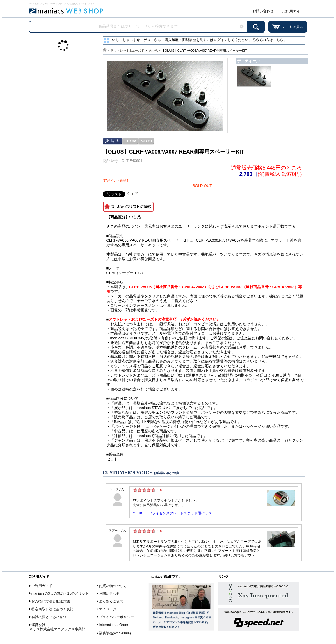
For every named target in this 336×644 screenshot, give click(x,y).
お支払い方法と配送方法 (51, 601)
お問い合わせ (263, 11)
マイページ (108, 609)
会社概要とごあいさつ (49, 617)
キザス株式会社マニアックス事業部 (57, 629)
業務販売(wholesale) (115, 633)
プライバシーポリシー (116, 617)
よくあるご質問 (111, 601)
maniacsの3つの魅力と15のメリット (60, 593)
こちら (278, 40)
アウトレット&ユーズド (127, 51)
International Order (114, 625)
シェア (133, 193)
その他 (153, 51)
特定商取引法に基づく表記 (52, 609)
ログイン (221, 40)
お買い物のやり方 (113, 586)
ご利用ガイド (293, 11)
